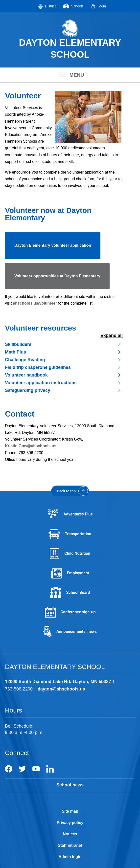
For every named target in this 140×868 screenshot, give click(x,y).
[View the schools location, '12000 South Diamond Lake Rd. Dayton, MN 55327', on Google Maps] (58, 682)
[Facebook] (9, 769)
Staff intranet (70, 845)
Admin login (70, 857)
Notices (70, 834)
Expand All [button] (112, 335)
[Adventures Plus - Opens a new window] (70, 514)
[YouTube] (36, 769)
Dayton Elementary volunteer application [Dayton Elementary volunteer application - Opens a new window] (53, 245)
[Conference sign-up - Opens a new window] (70, 612)
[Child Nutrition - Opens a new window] (70, 554)
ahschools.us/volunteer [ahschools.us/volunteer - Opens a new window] (35, 303)
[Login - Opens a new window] (98, 6)
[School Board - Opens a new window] (70, 593)
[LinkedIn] (50, 769)
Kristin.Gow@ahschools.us (31, 446)
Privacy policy (70, 823)
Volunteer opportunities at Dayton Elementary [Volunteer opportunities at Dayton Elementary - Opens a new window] (57, 276)
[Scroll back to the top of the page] (70, 491)
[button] (70, 75)
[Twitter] (22, 769)
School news (70, 785)
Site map (70, 811)
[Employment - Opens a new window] (70, 573)
